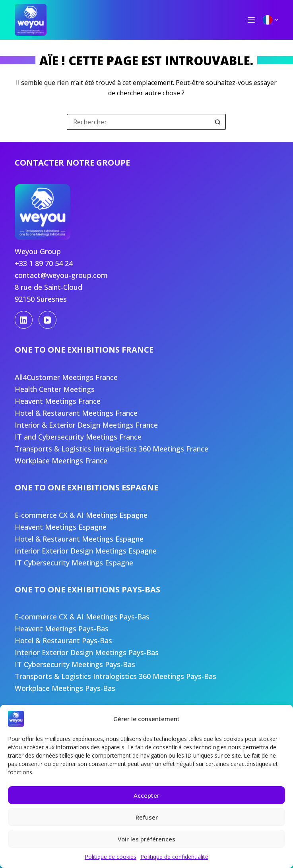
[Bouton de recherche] (218, 122)
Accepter (146, 795)
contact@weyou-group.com (61, 275)
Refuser (147, 817)
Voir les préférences (146, 839)
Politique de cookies (111, 857)
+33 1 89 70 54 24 (44, 263)
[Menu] (251, 20)
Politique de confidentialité (174, 857)
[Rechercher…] (138, 122)
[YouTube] (48, 320)
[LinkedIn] (24, 320)
